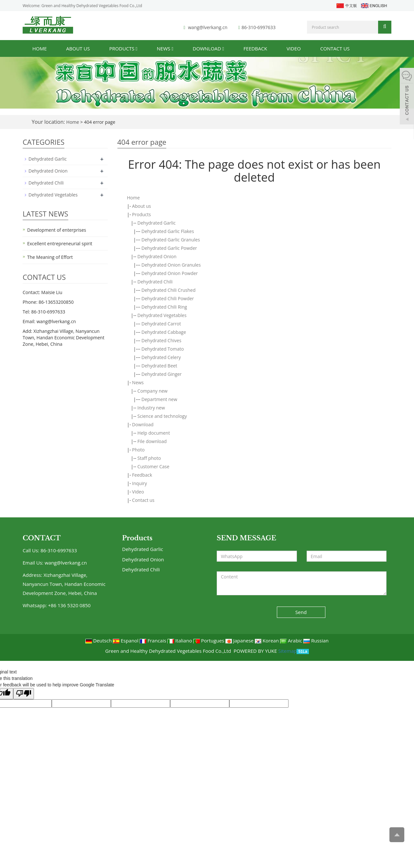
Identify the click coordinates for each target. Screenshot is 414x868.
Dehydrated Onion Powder (169, 273)
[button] (136, 48)
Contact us (335, 48)
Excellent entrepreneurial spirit (60, 243)
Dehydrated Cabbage (164, 332)
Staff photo (149, 458)
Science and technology (162, 416)
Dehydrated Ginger (161, 374)
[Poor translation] (24, 694)
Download (208, 48)
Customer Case (153, 466)
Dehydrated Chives (161, 340)
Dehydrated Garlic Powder (169, 248)
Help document (154, 433)
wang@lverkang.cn (208, 27)
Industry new (151, 408)
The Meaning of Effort (50, 257)
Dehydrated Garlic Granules (171, 240)
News (165, 48)
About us (78, 48)
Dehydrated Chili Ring (164, 307)
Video (294, 48)
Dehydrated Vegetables (162, 315)
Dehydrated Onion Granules (171, 265)
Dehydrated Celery (161, 357)
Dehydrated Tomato (163, 349)
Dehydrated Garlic (157, 223)
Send (301, 612)
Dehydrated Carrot (161, 324)
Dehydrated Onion (157, 256)
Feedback (255, 48)
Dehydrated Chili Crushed (168, 290)
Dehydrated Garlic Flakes (168, 231)
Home (40, 48)
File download (152, 441)
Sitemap (287, 651)
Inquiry (139, 483)
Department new (159, 399)
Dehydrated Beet (159, 366)
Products (123, 48)
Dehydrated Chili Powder (168, 298)
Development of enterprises (57, 230)
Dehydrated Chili (155, 282)
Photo (138, 450)
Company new (153, 391)
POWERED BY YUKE (256, 651)
